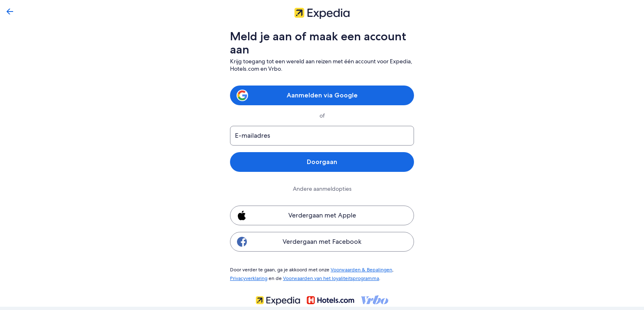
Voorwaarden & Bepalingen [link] (357, 269)
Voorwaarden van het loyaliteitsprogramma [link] (329, 277)
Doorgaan (322, 162)
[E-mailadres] (322, 136)
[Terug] (10, 12)
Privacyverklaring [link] (249, 277)
